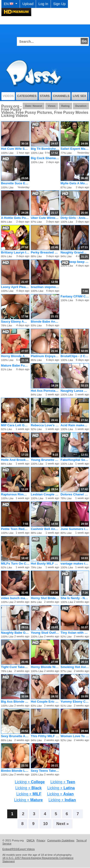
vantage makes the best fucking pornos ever (75, 564)
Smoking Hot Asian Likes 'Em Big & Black (75, 667)
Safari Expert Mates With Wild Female (75, 149)
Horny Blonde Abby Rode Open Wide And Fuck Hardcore (15, 356)
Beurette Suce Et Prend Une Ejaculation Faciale (15, 183)
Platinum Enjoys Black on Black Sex (45, 356)
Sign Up (60, 4)
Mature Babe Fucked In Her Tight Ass (15, 365)
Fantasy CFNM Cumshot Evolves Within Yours (75, 296)
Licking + (30, 782)
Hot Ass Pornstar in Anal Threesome (45, 391)
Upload (28, 4)
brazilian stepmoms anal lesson (45, 287)
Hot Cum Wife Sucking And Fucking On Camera (15, 149)
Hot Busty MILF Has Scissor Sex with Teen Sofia (45, 564)
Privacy (41, 840)
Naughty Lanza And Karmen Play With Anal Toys (75, 391)
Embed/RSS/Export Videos (19, 849)
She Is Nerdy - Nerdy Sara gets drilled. (75, 598)
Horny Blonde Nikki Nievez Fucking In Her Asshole (45, 667)
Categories (27, 96)
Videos (8, 96)
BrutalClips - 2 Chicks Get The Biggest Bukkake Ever (75, 356)
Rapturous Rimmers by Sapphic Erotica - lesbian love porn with (15, 494)
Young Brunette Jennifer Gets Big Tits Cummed (45, 460)
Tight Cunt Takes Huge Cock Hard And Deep (15, 667)
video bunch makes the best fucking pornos (15, 598)
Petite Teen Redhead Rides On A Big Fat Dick (15, 529)
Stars (45, 96)
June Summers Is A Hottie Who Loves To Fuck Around (75, 529)
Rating (65, 106)
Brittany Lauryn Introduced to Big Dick (15, 252)
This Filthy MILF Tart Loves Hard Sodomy (45, 736)
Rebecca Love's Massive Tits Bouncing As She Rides (45, 425)
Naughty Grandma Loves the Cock (75, 252)
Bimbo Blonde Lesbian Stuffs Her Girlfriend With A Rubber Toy (15, 771)
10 (45, 824)
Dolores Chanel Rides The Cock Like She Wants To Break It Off (75, 494)
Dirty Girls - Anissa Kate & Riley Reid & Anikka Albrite (75, 218)
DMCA (31, 840)
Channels (61, 96)
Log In (43, 4)
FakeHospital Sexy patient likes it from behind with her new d (75, 460)
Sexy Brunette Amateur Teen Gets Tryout (15, 736)
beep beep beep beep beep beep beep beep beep (75, 262)
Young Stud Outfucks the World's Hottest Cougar (45, 633)
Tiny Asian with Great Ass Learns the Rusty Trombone (75, 633)
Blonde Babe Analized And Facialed (45, 322)
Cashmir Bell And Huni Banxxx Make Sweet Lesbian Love (45, 529)
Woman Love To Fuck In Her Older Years (75, 736)
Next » (63, 824)
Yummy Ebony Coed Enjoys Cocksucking (75, 702)
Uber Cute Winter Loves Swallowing (45, 218)
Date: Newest (34, 106)
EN (11, 4)
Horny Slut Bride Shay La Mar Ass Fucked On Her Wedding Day (45, 598)
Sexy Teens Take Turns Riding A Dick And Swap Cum (45, 771)
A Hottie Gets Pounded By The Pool (15, 218)
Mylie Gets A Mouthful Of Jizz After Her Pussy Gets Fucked (75, 183)
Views (52, 106)
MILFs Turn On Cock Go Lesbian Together (15, 564)
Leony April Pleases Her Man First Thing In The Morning (15, 287)
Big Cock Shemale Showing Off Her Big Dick (45, 158)
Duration (81, 106)
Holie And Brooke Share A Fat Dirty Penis (15, 460)
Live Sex (79, 96)
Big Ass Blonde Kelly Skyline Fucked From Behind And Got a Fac (15, 702)
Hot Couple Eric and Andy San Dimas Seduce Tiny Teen (45, 702)
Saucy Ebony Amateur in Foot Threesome (15, 322)
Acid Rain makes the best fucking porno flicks (75, 425)
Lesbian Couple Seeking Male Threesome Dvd (45, 494)
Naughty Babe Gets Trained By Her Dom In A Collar (15, 633)
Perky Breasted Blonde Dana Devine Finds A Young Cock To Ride (45, 252)
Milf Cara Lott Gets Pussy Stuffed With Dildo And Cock (15, 425)
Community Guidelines (61, 840)
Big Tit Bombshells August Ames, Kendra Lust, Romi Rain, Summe (45, 149)
